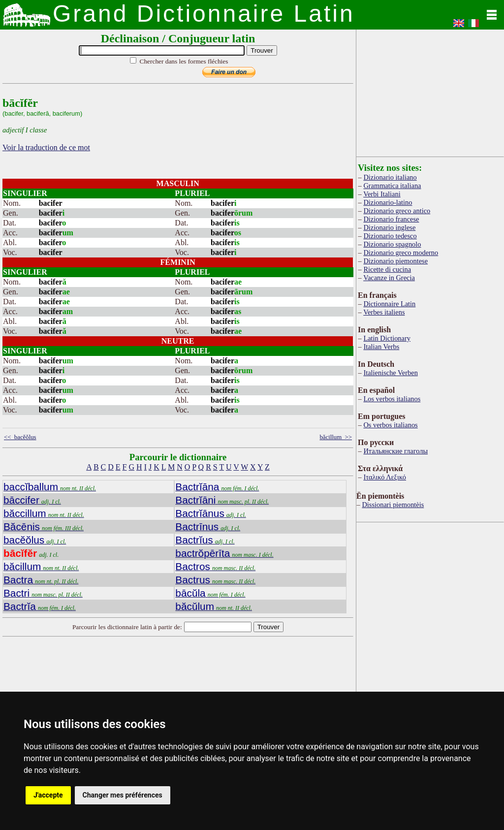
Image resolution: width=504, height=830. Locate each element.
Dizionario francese (391, 219)
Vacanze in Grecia (389, 278)
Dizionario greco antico (397, 211)
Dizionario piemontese (395, 261)
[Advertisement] (430, 91)
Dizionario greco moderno (401, 253)
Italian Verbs (381, 347)
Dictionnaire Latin (389, 304)
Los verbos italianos (392, 399)
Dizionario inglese (389, 227)
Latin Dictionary (387, 338)
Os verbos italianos (390, 425)
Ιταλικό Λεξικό (385, 477)
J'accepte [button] (48, 795)
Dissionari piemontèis (393, 505)
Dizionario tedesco (390, 236)
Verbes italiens (384, 312)
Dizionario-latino (388, 202)
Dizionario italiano (390, 177)
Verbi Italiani (382, 194)
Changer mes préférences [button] (123, 795)
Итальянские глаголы (395, 451)
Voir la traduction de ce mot (46, 147)
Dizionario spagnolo (392, 244)
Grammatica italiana (392, 186)
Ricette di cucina (387, 269)
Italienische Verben (390, 373)
